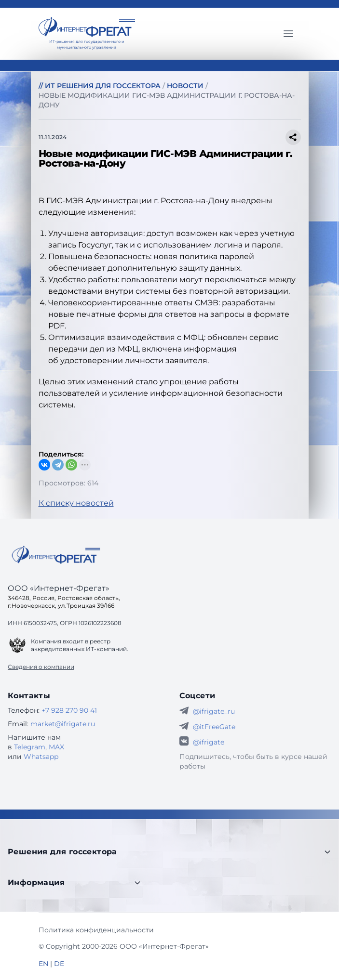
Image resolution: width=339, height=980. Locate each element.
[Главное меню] (288, 34)
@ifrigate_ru (214, 711)
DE (59, 964)
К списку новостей (76, 503)
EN (43, 964)
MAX (56, 747)
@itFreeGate (214, 727)
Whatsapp (41, 757)
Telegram (30, 747)
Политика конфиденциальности (96, 930)
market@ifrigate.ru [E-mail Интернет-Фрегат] (63, 724)
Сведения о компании (41, 667)
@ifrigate (209, 742)
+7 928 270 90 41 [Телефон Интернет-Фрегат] (69, 710)
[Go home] (56, 555)
